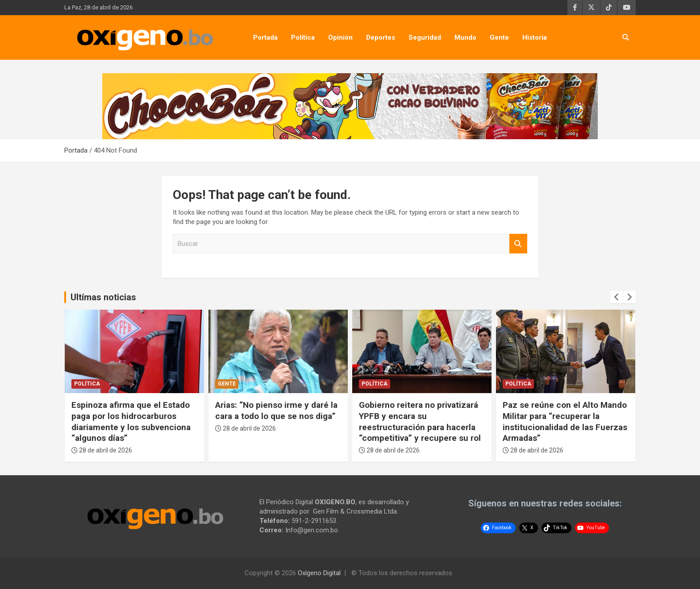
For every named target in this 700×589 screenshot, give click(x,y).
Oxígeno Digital (319, 573)
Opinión (340, 37)
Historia (535, 37)
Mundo (465, 37)
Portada (265, 37)
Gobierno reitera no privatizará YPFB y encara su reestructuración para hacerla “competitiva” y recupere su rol (420, 421)
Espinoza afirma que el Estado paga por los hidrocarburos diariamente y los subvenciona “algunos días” (131, 421)
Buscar (518, 244)
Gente (499, 37)
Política (303, 37)
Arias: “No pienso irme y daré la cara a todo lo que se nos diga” (276, 411)
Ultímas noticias (103, 297)
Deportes (381, 37)
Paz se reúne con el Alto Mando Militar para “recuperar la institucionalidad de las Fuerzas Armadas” (565, 421)
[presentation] (617, 297)
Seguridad (425, 37)
